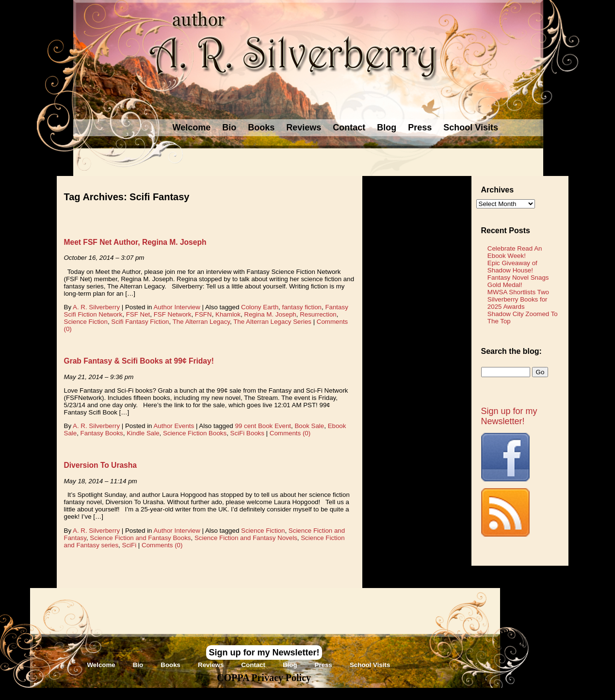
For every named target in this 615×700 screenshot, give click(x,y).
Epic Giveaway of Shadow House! (512, 267)
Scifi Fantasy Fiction (140, 322)
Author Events (174, 426)
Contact (349, 127)
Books (261, 127)
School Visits (471, 127)
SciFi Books (247, 433)
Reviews (304, 127)
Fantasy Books (102, 433)
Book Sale (309, 426)
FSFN (203, 314)
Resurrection (318, 314)
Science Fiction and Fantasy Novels (246, 538)
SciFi (129, 545)
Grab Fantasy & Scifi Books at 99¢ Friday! (139, 361)
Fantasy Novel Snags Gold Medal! (518, 281)
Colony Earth (260, 307)
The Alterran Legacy (201, 322)
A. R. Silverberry (96, 307)
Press (420, 127)
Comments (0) (290, 433)
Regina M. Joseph (270, 314)
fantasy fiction (302, 307)
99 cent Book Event (263, 426)
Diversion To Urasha (101, 465)
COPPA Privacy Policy (264, 678)
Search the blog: (511, 351)
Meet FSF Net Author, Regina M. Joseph (135, 242)
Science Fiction (86, 322)
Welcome (192, 127)
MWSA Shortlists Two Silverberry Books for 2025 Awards (518, 299)
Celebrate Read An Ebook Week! (515, 252)
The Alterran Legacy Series (272, 322)
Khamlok (228, 314)
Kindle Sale (143, 433)
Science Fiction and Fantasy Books (140, 538)
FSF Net (138, 314)
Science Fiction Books (195, 433)
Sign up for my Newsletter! (509, 416)
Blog (387, 127)
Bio (229, 127)
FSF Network (173, 314)
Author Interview (177, 307)
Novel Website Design (380, 694)
